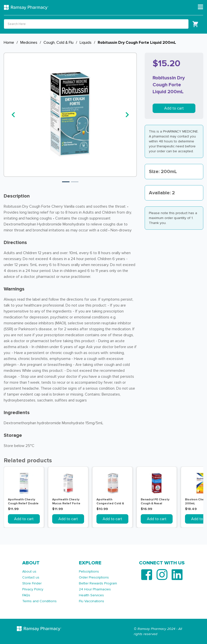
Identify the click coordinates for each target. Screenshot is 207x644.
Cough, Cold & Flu (58, 43)
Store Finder (32, 583)
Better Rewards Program (98, 583)
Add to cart (174, 108)
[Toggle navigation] (200, 7)
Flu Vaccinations (92, 601)
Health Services (91, 595)
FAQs (26, 595)
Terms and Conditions (39, 601)
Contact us (31, 577)
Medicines (29, 43)
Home (9, 43)
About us (29, 571)
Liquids (86, 43)
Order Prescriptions (94, 577)
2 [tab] (75, 182)
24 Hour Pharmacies (95, 589)
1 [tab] (66, 182)
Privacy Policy (33, 589)
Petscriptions (89, 571)
